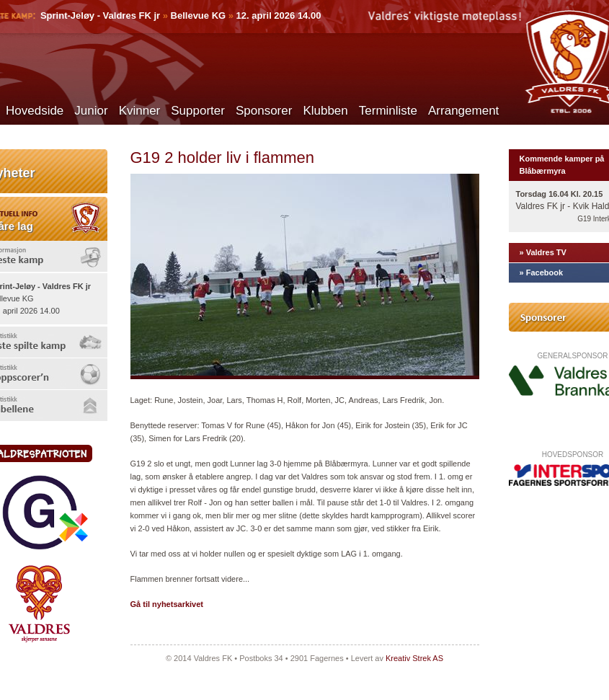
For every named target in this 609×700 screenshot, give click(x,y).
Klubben (325, 111)
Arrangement (463, 111)
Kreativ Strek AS (414, 658)
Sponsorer (264, 111)
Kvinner (140, 111)
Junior (91, 111)
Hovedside (35, 111)
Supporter (198, 111)
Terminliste (388, 111)
